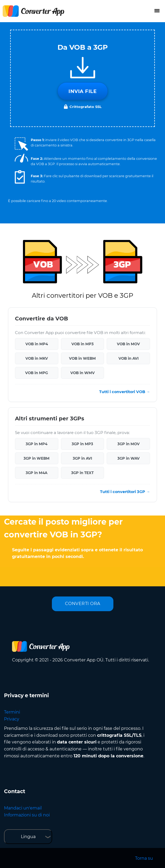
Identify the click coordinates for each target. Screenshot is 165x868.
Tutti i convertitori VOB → (125, 392)
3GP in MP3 (82, 444)
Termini (12, 712)
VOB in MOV (128, 344)
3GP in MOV (128, 444)
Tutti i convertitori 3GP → (125, 492)
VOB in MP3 (82, 344)
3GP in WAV (128, 458)
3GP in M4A (37, 473)
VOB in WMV (82, 373)
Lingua (28, 837)
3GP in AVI (82, 458)
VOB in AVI (128, 358)
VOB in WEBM (82, 358)
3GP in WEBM (37, 458)
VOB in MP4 (37, 344)
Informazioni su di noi (27, 815)
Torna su (144, 858)
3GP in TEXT (82, 473)
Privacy (12, 719)
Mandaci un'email (23, 808)
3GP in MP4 (37, 444)
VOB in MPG (37, 373)
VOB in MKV (37, 358)
